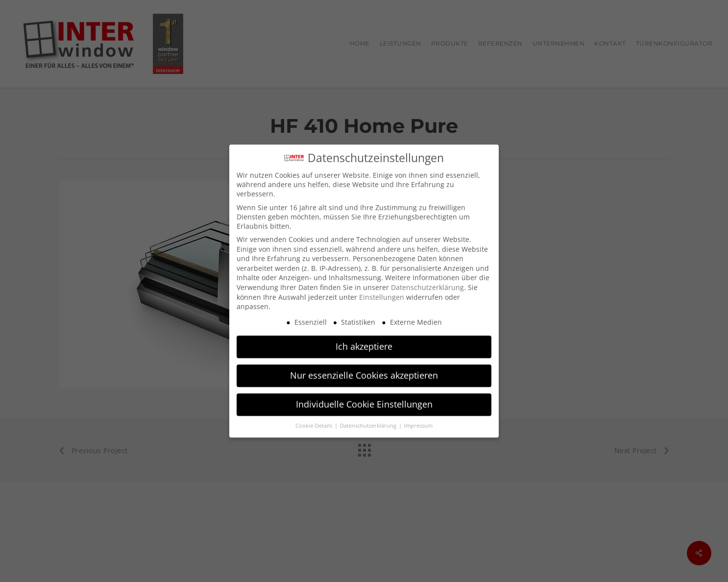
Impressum (418, 421)
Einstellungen (382, 292)
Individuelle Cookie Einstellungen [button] (364, 399)
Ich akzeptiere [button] (364, 341)
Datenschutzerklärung (427, 282)
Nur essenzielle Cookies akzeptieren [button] (364, 370)
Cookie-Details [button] (315, 421)
